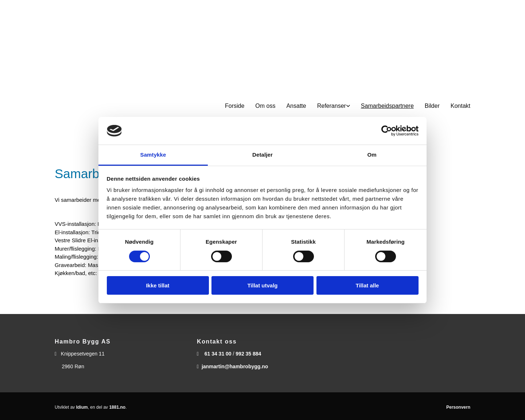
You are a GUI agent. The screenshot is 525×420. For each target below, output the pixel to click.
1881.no (117, 407)
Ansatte (296, 106)
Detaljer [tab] (262, 155)
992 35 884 (248, 354)
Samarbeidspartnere (387, 106)
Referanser (332, 106)
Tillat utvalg (262, 285)
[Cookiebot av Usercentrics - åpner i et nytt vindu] (387, 131)
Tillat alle (367, 285)
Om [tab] (372, 155)
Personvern (458, 407)
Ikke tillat (157, 285)
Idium (82, 407)
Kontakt (460, 106)
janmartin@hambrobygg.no (235, 366)
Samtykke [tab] (153, 155)
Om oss (265, 106)
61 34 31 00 (218, 354)
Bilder (432, 106)
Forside (235, 106)
